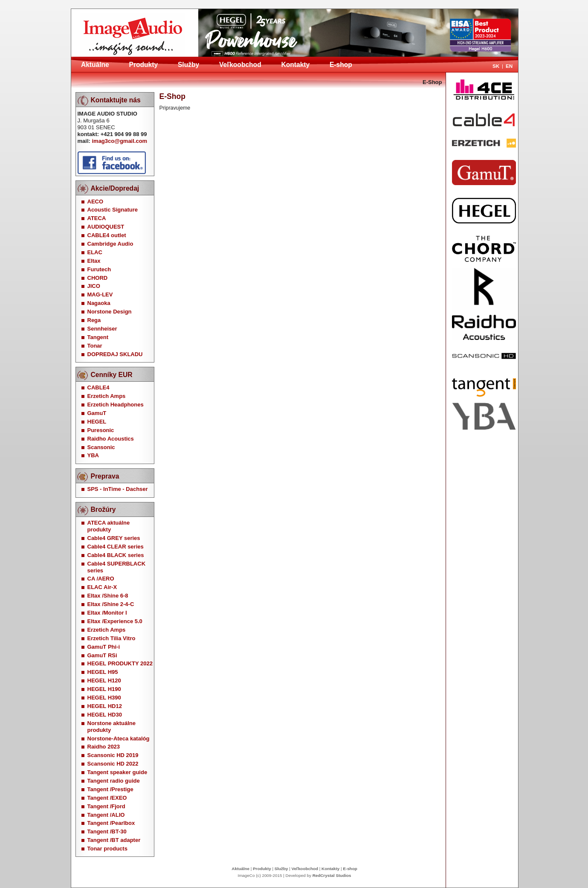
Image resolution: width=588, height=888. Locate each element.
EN (509, 66)
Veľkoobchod (240, 65)
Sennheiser (102, 329)
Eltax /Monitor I (107, 613)
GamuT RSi (102, 655)
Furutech (99, 269)
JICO (94, 286)
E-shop (341, 65)
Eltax (94, 261)
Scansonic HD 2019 (113, 755)
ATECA (97, 218)
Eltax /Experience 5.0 (115, 621)
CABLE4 (98, 387)
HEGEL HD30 (105, 715)
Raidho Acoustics (111, 439)
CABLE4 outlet (107, 235)
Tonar (95, 346)
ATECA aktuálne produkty (109, 526)
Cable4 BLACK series (116, 555)
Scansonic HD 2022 (113, 764)
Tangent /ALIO (106, 815)
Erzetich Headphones (116, 405)
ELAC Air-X (102, 587)
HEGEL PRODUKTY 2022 (120, 663)
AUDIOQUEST (106, 227)
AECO (96, 202)
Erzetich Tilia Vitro (112, 638)
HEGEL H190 (104, 689)
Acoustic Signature (113, 210)
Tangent (98, 337)
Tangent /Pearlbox (111, 823)
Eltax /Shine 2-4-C (111, 604)
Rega (94, 320)
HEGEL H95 (103, 672)
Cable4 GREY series (114, 538)
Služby (188, 65)
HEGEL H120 (104, 681)
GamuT (97, 413)
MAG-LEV (100, 295)
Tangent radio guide (114, 781)
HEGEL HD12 (105, 706)
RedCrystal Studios (332, 875)
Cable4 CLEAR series (116, 547)
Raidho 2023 (104, 747)
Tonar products (107, 849)
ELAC (95, 252)
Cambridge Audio (110, 244)
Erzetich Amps (107, 396)
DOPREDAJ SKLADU (115, 354)
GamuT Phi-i (104, 647)
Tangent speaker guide (117, 772)
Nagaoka (99, 303)
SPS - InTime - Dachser (118, 489)
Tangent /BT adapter (114, 840)
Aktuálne (95, 65)
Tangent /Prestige (110, 789)
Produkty (144, 65)
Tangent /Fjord (106, 806)
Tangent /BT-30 (107, 831)
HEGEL (97, 422)
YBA (93, 455)
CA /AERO (101, 579)
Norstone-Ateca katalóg (119, 739)
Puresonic (101, 430)
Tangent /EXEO (107, 798)
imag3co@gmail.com (119, 141)
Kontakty (295, 65)
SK (496, 66)
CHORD (98, 278)
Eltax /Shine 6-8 (108, 596)
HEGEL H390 (104, 698)
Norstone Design (110, 312)
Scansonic (101, 447)
